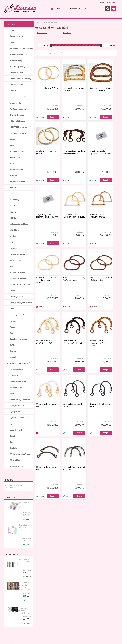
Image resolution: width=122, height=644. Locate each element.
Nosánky (13, 236)
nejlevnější (52, 53)
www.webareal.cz (26, 641)
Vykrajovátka (15, 412)
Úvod (38, 22)
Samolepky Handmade (19, 339)
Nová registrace (112, 2)
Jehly (12, 145)
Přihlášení (102, 2)
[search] (107, 9)
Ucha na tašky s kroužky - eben (47, 468)
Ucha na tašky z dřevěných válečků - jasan (47, 342)
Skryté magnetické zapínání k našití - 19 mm (47, 216)
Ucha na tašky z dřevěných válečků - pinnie (98, 343)
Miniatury (14, 206)
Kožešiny (13, 176)
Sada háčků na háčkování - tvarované (24, 505)
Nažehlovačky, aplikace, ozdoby (19, 225)
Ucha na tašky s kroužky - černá (100, 405)
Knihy (12, 163)
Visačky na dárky (16, 387)
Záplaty (13, 436)
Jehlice (12, 139)
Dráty (12, 30)
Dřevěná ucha (15, 375)
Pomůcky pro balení (18, 272)
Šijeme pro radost (17, 36)
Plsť (11, 266)
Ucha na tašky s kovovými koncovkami (74, 468)
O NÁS (58, 9)
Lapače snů (14, 194)
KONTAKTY (83, 9)
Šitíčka (12, 345)
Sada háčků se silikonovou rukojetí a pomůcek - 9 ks (24, 609)
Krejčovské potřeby (17, 182)
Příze (12, 309)
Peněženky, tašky (17, 260)
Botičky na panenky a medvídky (18, 67)
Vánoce (13, 394)
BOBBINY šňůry (16, 60)
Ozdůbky (13, 248)
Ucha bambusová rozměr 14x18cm (73, 89)
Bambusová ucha (16, 369)
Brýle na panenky (17, 73)
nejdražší (62, 53)
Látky (12, 42)
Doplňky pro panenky (18, 97)
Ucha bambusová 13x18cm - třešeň (97, 216)
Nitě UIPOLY (15, 230)
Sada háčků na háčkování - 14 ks (25, 561)
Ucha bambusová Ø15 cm (48, 88)
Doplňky (13, 91)
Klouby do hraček (17, 169)
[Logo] (20, 9)
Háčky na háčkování (18, 121)
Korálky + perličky (17, 151)
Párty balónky (15, 460)
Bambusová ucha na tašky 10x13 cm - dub (101, 279)
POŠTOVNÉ (92, 9)
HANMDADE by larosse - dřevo (22, 127)
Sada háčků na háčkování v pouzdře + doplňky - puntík (24, 586)
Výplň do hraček (16, 430)
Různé (12, 327)
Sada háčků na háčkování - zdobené (24, 527)
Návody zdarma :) (17, 466)
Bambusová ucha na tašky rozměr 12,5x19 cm (101, 89)
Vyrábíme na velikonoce (19, 418)
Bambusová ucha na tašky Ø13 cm (47, 152)
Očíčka (12, 242)
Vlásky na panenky (17, 406)
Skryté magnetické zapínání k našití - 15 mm (100, 152)
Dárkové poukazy (17, 85)
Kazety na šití (15, 157)
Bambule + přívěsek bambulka (22, 48)
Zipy (11, 442)
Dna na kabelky (16, 103)
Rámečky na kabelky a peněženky (18, 316)
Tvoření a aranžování (18, 381)
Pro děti (13, 291)
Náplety (13, 212)
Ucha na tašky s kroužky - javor (47, 405)
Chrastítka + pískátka (18, 133)
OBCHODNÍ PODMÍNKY (69, 9)
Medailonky (14, 200)
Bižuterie (13, 448)
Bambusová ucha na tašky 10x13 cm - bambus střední (47, 280)
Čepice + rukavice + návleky (20, 79)
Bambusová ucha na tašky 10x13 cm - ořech (74, 279)
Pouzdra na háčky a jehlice (20, 285)
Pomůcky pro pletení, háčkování (18, 279)
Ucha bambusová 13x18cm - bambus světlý (74, 216)
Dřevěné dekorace (17, 115)
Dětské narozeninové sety (20, 454)
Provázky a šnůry (16, 297)
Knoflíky (13, 188)
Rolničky (13, 321)
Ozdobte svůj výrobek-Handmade (19, 255)
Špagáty (13, 351)
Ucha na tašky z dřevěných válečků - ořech (74, 342)
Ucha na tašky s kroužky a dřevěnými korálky (74, 152)
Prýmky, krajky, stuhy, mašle (21, 303)
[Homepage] (51, 9)
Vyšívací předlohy (17, 424)
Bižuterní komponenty (18, 54)
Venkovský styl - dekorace (20, 400)
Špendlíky (14, 357)
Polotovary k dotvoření (19, 109)
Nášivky (13, 218)
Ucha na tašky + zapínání (20, 363)
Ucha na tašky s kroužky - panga (74, 405)
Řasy (12, 333)
